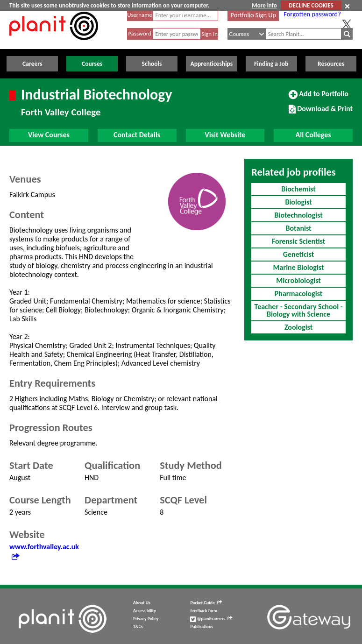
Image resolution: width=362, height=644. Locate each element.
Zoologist (298, 327)
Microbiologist (298, 280)
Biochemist (298, 189)
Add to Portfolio (319, 98)
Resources (331, 64)
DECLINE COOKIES (311, 5)
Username (140, 15)
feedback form (204, 611)
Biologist (298, 202)
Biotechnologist (299, 215)
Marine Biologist (299, 267)
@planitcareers (211, 619)
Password (139, 33)
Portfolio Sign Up (254, 15)
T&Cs (138, 627)
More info (264, 5)
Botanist (299, 228)
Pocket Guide (206, 603)
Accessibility (145, 611)
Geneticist (299, 254)
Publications (201, 627)
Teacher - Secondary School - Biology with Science (299, 310)
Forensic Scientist (298, 241)
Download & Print (321, 113)
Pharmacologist (299, 294)
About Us (142, 603)
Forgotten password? (312, 14)
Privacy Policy (146, 619)
